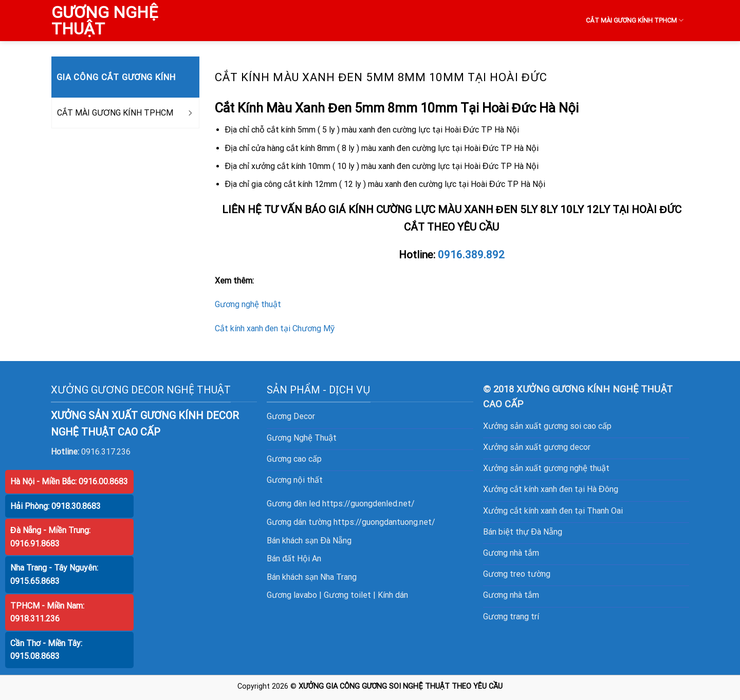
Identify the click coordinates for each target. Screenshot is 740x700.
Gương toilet (347, 595)
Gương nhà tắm (511, 553)
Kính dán (393, 595)
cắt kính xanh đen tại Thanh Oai (566, 511)
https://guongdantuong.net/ (384, 522)
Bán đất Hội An (294, 559)
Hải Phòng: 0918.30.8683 (55, 506)
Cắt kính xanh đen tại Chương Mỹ (275, 328)
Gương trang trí (511, 617)
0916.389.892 (471, 255)
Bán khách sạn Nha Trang (312, 577)
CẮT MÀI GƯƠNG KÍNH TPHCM (635, 20)
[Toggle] (190, 113)
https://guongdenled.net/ (368, 504)
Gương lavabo (292, 595)
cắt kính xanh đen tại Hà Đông (564, 489)
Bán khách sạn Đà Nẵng (309, 541)
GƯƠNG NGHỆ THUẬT (105, 21)
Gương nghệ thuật (248, 304)
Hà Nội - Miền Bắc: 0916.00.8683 (69, 481)
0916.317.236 (106, 452)
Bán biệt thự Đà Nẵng (523, 532)
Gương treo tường (517, 574)
